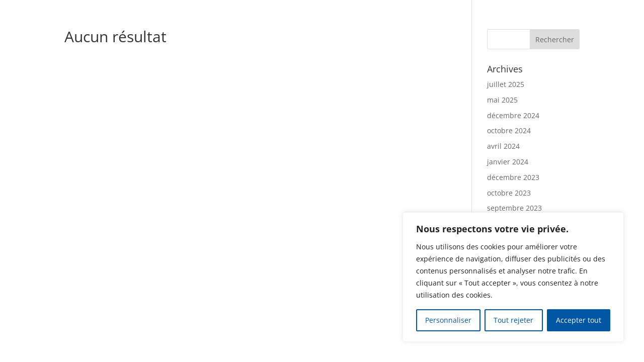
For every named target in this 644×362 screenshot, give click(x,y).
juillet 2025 (506, 84)
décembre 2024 (513, 115)
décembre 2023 (513, 177)
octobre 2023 (509, 193)
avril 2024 (503, 146)
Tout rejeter (513, 320)
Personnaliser (448, 320)
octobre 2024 (509, 130)
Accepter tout (579, 320)
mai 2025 (502, 100)
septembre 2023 (514, 208)
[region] (513, 277)
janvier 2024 (508, 162)
